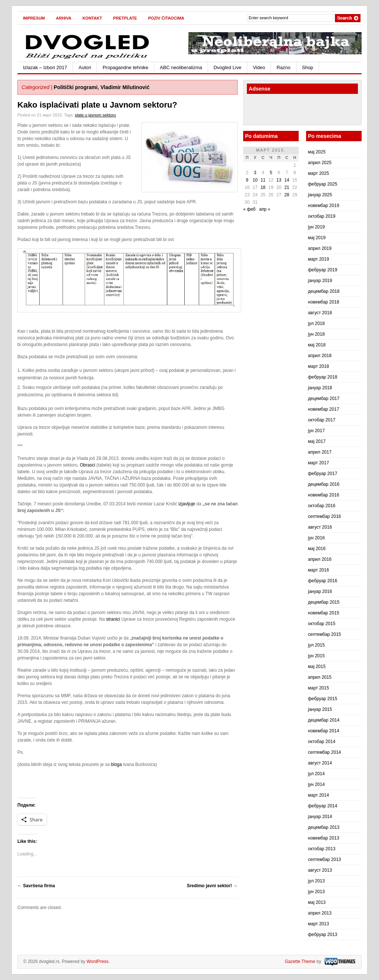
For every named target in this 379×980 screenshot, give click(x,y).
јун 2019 (316, 227)
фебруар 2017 (323, 474)
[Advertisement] (290, 111)
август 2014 (320, 763)
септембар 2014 (324, 752)
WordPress (98, 962)
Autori (85, 67)
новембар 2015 (323, 613)
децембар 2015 (324, 602)
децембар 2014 (324, 720)
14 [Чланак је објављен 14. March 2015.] (287, 180)
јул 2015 (316, 645)
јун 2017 (316, 431)
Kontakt (92, 18)
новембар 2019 (323, 206)
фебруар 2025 (323, 184)
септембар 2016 (324, 516)
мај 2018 (317, 345)
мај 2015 (317, 667)
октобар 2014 (322, 742)
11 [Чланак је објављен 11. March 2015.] (263, 180)
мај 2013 (317, 902)
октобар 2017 (322, 420)
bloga (116, 764)
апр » (265, 209)
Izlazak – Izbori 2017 (45, 67)
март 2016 (318, 570)
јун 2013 (316, 892)
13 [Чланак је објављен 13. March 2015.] (279, 180)
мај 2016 (317, 549)
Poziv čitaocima (166, 18)
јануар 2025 (320, 195)
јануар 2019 (320, 281)
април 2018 (320, 356)
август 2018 (320, 313)
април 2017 (320, 452)
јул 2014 (316, 774)
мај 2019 (317, 238)
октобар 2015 (322, 624)
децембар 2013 (324, 827)
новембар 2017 (323, 409)
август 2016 (320, 527)
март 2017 (318, 463)
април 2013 (320, 913)
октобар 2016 (322, 506)
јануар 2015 (320, 709)
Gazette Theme (300, 962)
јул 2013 (316, 881)
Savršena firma (36, 886)
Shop (308, 67)
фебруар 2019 (323, 270)
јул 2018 (316, 323)
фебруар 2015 (323, 699)
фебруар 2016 (323, 581)
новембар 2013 (323, 838)
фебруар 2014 (323, 806)
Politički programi (76, 87)
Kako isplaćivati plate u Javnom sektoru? (97, 105)
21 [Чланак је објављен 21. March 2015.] (287, 187)
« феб (249, 209)
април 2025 (320, 163)
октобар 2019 (322, 216)
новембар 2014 (323, 731)
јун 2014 (316, 784)
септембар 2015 (324, 634)
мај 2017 (317, 441)
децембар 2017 (324, 399)
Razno (284, 67)
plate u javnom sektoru (95, 115)
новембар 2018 (323, 302)
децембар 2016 (324, 484)
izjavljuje (187, 504)
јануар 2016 (320, 591)
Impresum (34, 18)
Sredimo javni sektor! (212, 886)
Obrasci (88, 465)
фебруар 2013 (323, 935)
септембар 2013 (324, 859)
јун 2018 (316, 334)
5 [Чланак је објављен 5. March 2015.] (271, 173)
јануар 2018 (320, 388)
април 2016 (320, 559)
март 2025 (318, 173)
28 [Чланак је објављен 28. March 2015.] (287, 195)
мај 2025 (317, 152)
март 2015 (318, 688)
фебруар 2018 (323, 377)
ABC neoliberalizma (181, 67)
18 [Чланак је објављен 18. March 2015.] (263, 187)
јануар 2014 (320, 817)
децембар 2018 (324, 291)
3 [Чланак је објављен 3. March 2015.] (255, 173)
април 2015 (320, 677)
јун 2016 (316, 538)
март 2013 (318, 924)
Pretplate (125, 18)
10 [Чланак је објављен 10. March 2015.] (255, 180)
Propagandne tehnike (125, 67)
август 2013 (320, 870)
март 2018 (318, 366)
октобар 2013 (322, 849)
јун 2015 (316, 656)
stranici (113, 619)
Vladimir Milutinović (125, 87)
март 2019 (318, 259)
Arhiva (63, 18)
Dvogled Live (227, 67)
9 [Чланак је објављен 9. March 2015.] (247, 180)
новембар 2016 (323, 495)
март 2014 (318, 795)
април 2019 (320, 248)
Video (259, 67)
